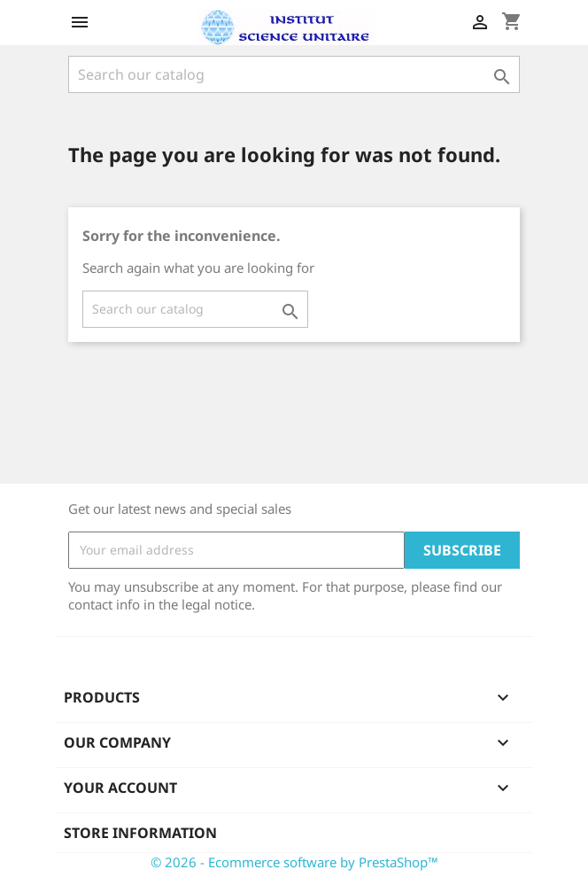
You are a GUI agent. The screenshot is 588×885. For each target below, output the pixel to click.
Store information (140, 833)
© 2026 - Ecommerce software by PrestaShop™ (294, 862)
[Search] (294, 74)
